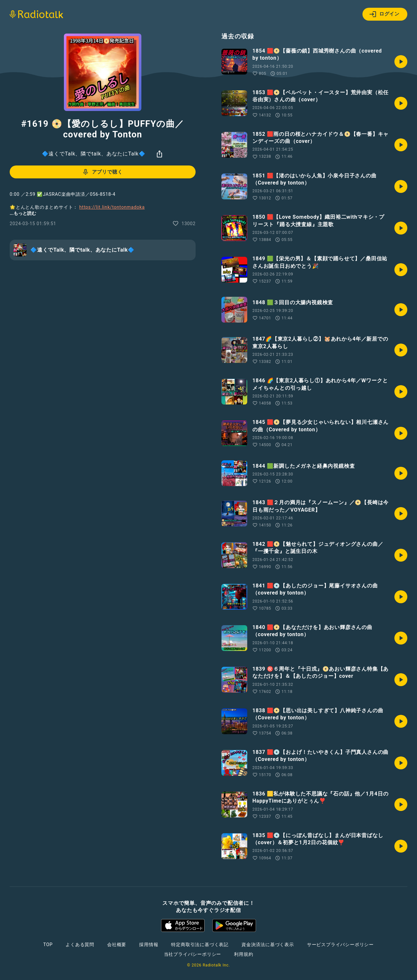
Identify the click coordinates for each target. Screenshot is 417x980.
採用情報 (149, 945)
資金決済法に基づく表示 (268, 945)
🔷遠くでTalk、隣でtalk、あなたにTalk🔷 (94, 154)
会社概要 (117, 945)
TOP (48, 945)
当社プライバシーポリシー (193, 954)
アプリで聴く (102, 172)
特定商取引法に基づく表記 (200, 945)
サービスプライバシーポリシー (340, 945)
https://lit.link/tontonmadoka (112, 207)
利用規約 (244, 954)
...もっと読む (23, 213)
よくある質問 (80, 945)
